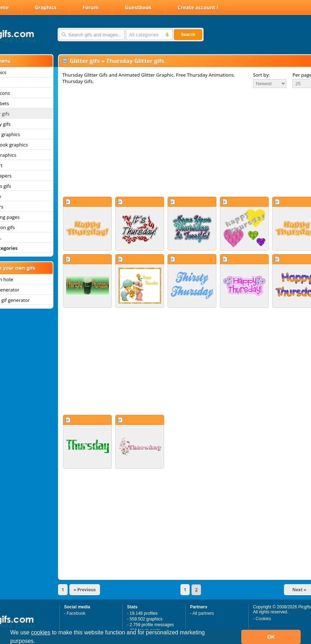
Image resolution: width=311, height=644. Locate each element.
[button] (38, 642)
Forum (91, 7)
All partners (203, 613)
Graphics (45, 7)
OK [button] (271, 637)
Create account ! (198, 7)
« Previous (85, 590)
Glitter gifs (85, 61)
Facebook (76, 613)
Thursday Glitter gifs (135, 61)
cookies (41, 632)
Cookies (263, 619)
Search (188, 35)
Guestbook (138, 7)
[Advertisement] (177, 142)
